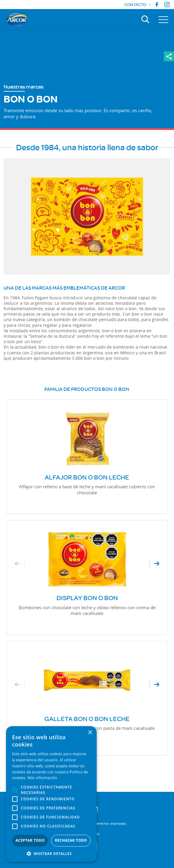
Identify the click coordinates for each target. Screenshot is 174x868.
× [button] (90, 733)
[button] (51, 853)
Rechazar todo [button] (71, 840)
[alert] (51, 794)
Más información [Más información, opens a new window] (42, 778)
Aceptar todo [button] (30, 840)
